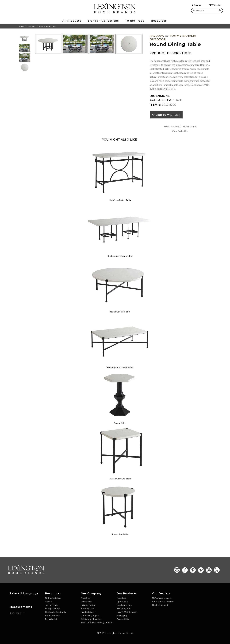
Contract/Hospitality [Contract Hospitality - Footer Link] (56, 612)
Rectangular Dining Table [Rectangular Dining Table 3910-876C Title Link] (120, 256)
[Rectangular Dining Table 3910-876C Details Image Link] (120, 252)
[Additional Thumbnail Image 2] (25, 48)
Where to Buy (190, 126)
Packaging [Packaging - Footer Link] (122, 615)
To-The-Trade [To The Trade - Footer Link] (52, 605)
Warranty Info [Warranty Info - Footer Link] (124, 608)
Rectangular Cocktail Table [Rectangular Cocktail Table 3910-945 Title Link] (120, 367)
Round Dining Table (47, 26)
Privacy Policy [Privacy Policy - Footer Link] (88, 605)
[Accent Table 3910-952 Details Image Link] (120, 419)
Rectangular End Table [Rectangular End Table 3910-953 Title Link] (120, 479)
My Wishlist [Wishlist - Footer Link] (51, 619)
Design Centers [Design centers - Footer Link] (53, 608)
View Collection (180, 131)
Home (22, 26)
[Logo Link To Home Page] (115, 12)
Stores (196, 5)
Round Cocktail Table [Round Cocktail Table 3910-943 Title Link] (120, 312)
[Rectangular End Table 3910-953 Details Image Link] (120, 474)
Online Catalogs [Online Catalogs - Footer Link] (53, 598)
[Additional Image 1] (49, 44)
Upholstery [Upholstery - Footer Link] (122, 601)
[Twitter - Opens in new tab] (217, 570)
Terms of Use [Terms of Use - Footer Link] (87, 608)
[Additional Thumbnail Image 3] (25, 58)
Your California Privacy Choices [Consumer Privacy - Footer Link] (97, 622)
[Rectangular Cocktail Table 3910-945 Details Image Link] (120, 363)
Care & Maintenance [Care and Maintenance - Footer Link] (127, 612)
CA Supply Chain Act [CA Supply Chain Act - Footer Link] (91, 619)
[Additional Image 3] (102, 44)
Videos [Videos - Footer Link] (49, 601)
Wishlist (215, 5)
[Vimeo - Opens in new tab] (201, 570)
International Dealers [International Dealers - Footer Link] (163, 601)
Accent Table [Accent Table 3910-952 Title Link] (120, 423)
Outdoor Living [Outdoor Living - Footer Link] (124, 605)
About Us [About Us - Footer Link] (85, 598)
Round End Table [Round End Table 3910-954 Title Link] (120, 534)
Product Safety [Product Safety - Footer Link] (88, 612)
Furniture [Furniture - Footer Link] (121, 598)
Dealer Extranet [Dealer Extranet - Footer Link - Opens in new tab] (160, 605)
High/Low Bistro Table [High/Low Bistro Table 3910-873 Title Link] (120, 200)
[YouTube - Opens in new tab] (209, 570)
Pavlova (31, 26)
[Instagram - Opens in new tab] (177, 570)
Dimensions (160, 96)
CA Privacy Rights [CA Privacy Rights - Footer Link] (90, 615)
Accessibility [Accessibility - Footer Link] (123, 619)
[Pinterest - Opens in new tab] (193, 570)
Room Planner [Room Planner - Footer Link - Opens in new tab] (52, 615)
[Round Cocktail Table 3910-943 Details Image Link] (120, 307)
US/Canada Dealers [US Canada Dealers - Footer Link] (162, 598)
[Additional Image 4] (129, 44)
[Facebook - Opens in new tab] (185, 570)
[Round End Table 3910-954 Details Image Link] (120, 530)
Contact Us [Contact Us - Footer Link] (86, 601)
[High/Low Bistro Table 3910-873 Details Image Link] (120, 196)
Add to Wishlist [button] (167, 115)
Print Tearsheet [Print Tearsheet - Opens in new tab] (172, 126)
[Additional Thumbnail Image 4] (25, 67)
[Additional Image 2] (75, 44)
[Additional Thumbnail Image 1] (25, 38)
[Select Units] (17, 613)
